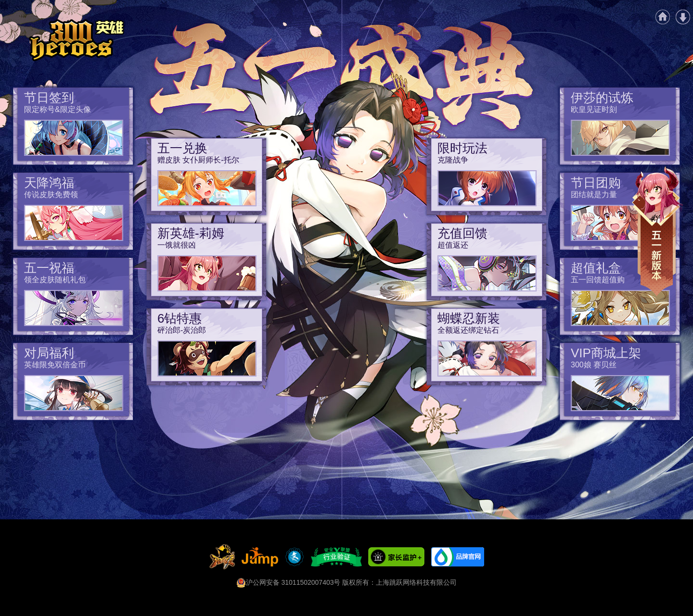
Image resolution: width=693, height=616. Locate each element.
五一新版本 (658, 232)
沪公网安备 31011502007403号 (289, 582)
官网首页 (663, 17)
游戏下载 (683, 17)
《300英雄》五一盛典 (77, 40)
